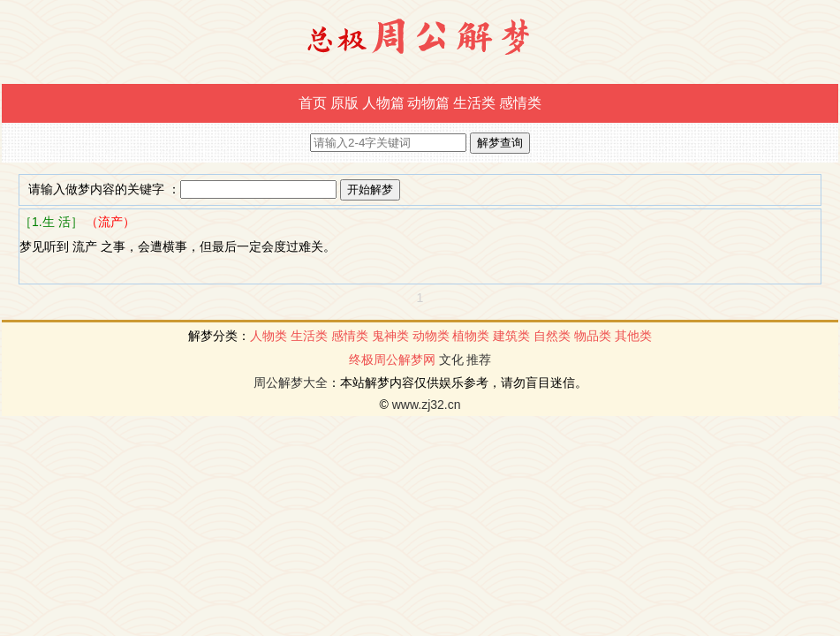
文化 (451, 360)
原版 (344, 103)
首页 (313, 103)
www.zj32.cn (427, 405)
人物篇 (383, 103)
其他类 (633, 336)
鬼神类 (390, 336)
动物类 (431, 336)
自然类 (552, 336)
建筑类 (511, 336)
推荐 (479, 360)
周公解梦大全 (291, 382)
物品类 (593, 336)
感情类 (520, 103)
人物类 (269, 336)
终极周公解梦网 (392, 360)
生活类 (474, 103)
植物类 (471, 336)
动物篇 (428, 103)
